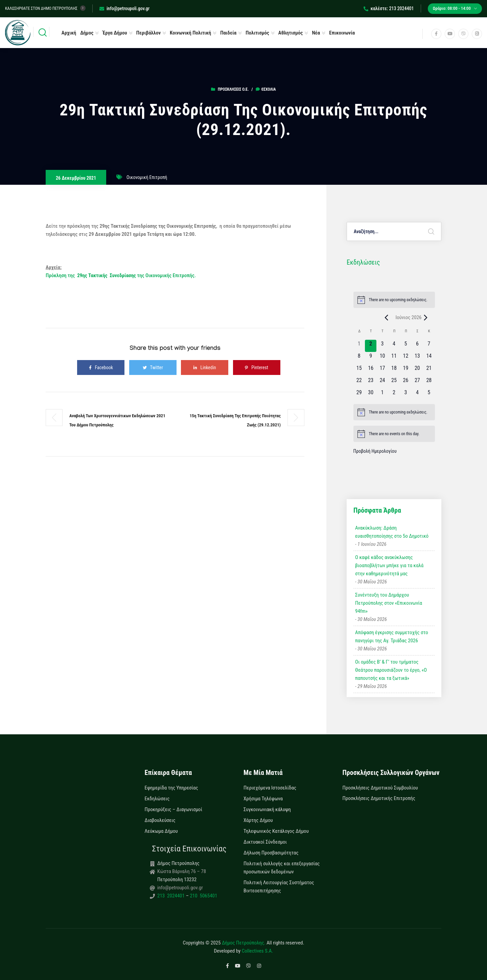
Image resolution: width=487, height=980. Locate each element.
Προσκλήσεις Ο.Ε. (233, 89)
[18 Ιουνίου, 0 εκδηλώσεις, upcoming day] (394, 370)
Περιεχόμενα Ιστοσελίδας (270, 788)
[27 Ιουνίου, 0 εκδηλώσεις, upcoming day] (417, 382)
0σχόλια (266, 89)
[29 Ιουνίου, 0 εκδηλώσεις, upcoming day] (359, 395)
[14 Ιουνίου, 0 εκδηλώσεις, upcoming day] (429, 358)
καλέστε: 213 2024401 (389, 8)
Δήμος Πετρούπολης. (244, 943)
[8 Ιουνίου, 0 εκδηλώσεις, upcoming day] (359, 358)
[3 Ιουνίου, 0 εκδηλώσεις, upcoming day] (382, 346)
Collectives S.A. (258, 951)
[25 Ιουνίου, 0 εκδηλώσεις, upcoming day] (394, 382)
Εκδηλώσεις (157, 799)
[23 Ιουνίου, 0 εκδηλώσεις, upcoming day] (371, 382)
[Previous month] (386, 317)
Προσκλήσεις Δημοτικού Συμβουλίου (380, 788)
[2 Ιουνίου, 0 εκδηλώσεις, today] (371, 346)
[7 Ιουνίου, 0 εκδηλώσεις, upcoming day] (429, 346)
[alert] (394, 300)
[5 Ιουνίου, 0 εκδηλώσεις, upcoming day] (405, 346)
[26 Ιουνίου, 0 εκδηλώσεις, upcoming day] (405, 382)
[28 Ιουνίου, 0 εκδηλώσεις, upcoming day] (429, 382)
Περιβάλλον (148, 33)
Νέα (316, 33)
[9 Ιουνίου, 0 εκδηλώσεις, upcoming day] (371, 358)
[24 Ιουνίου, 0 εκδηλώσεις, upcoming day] (382, 382)
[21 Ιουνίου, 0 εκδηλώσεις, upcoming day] (429, 370)
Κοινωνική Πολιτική (190, 33)
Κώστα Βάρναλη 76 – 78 (182, 871)
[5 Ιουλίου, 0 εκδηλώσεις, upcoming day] (429, 395)
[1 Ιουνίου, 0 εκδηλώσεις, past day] (359, 346)
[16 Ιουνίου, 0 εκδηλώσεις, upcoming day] (371, 370)
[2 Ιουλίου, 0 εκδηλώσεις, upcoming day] (394, 395)
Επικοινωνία (342, 33)
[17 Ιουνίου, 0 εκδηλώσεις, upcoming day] (382, 370)
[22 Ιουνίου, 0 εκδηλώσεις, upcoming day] (359, 382)
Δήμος (87, 33)
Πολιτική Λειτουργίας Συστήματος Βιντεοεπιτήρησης (279, 887)
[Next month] (426, 317)
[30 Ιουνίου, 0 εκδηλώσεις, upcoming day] (371, 395)
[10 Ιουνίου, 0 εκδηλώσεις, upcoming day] (382, 358)
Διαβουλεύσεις (160, 820)
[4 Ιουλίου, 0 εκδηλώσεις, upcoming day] (417, 395)
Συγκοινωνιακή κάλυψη (267, 809)
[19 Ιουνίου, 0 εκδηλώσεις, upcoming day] (405, 370)
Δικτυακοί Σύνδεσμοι (265, 842)
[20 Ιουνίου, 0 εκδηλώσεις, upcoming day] (417, 370)
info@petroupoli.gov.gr (124, 8)
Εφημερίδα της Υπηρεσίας (171, 788)
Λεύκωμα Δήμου (161, 831)
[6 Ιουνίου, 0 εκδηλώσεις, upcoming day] (417, 346)
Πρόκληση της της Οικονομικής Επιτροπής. (121, 275)
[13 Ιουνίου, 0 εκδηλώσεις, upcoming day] (417, 358)
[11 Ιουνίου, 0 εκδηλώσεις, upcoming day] (394, 358)
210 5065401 (203, 896)
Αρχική (69, 33)
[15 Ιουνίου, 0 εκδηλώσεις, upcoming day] (359, 370)
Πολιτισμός (257, 33)
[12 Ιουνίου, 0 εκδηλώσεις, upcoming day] (405, 358)
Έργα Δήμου (115, 33)
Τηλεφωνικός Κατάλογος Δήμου (276, 831)
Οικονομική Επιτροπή (147, 177)
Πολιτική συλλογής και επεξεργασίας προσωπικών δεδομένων (282, 868)
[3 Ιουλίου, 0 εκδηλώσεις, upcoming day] (405, 395)
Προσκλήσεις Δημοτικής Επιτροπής (379, 798)
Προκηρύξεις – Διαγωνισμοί (173, 809)
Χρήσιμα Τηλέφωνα (263, 799)
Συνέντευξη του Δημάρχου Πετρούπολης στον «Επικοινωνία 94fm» (389, 603)
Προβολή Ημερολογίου (375, 451)
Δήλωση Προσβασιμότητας (271, 853)
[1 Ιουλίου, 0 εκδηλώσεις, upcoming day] (382, 395)
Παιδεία (228, 33)
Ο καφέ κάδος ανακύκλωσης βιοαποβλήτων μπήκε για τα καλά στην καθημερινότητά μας (389, 565)
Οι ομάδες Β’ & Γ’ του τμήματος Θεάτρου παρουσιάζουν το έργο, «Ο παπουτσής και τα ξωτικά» (391, 670)
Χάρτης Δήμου (258, 820)
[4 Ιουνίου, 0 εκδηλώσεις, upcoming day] (394, 346)
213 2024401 (171, 896)
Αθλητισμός (291, 33)
